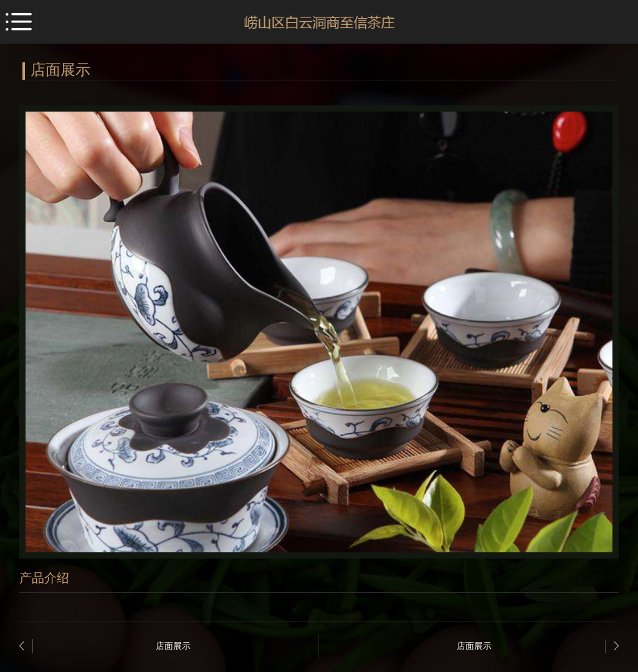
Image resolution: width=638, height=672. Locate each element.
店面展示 (173, 646)
